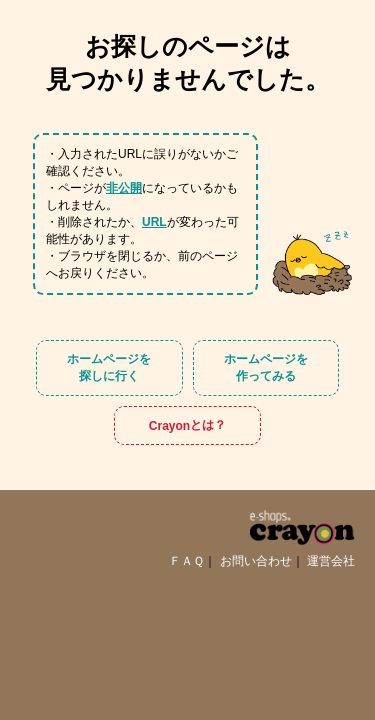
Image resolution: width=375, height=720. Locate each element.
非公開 (124, 188)
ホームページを (109, 368)
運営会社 (331, 561)
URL (154, 222)
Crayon (187, 425)
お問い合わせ (256, 561)
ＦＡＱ (186, 561)
